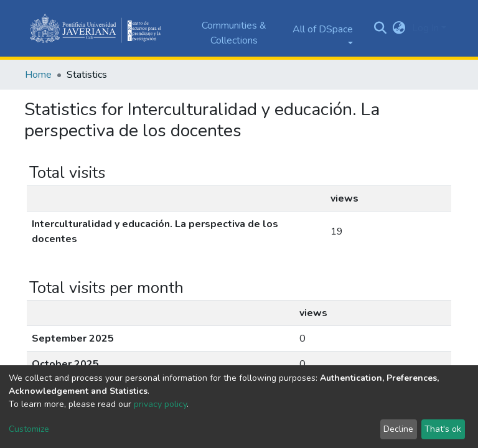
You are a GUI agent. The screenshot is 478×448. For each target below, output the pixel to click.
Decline (398, 429)
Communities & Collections (234, 33)
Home (38, 75)
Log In (425, 28)
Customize (29, 429)
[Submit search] (381, 29)
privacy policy (160, 404)
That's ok (443, 429)
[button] (399, 28)
